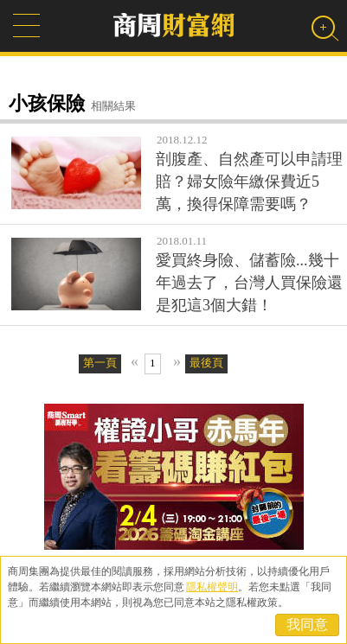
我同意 (307, 625)
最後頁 (206, 363)
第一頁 (100, 363)
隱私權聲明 (212, 587)
